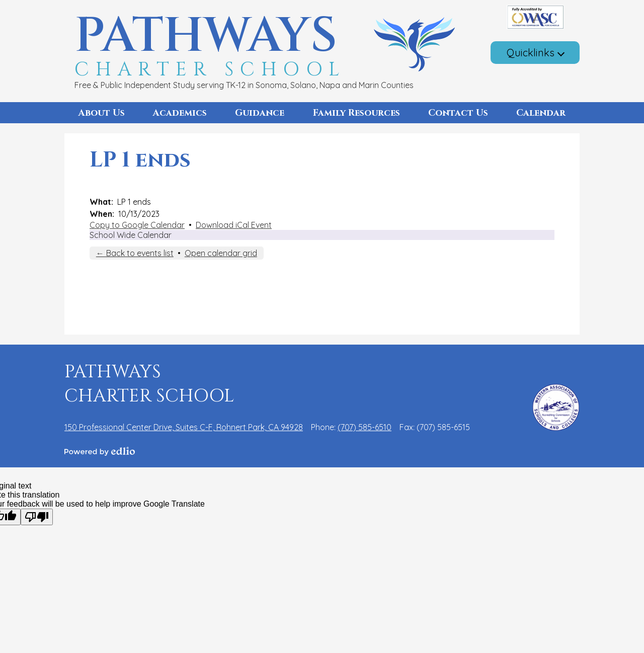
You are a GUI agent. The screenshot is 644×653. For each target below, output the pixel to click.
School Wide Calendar (131, 235)
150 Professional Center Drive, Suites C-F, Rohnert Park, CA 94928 (184, 427)
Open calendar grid (221, 253)
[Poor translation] (37, 517)
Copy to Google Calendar (137, 225)
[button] (102, 113)
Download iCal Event (234, 225)
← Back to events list (135, 253)
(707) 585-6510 (365, 427)
